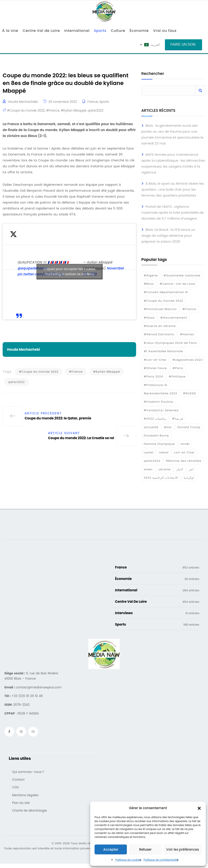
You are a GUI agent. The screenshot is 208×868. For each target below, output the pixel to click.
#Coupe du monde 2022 (26, 115)
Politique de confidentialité (161, 860)
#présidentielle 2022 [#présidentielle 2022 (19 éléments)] (161, 393)
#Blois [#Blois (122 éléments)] (149, 284)
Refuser (145, 849)
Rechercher (153, 74)
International (77, 31)
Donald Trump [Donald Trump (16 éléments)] (189, 427)
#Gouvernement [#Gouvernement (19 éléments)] (174, 318)
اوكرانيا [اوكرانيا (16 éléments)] (189, 478)
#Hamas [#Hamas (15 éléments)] (187, 334)
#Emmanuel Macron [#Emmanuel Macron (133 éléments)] (160, 309)
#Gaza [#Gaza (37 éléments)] (149, 318)
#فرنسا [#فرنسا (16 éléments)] (178, 419)
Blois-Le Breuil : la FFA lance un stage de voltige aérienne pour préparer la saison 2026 (168, 235)
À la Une (10, 31)
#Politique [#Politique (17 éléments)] (177, 376)
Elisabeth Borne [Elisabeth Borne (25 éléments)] (156, 436)
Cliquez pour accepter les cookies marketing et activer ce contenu (69, 276)
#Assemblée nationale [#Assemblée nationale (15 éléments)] (182, 275)
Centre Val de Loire (41, 31)
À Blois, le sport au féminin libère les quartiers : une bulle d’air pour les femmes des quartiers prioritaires (173, 189)
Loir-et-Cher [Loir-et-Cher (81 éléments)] (184, 452)
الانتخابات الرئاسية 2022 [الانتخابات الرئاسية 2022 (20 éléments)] (161, 478)
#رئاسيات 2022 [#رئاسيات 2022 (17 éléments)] (155, 419)
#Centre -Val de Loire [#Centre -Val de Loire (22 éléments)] (177, 284)
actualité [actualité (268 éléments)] (151, 427)
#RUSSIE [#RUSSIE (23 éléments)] (190, 393)
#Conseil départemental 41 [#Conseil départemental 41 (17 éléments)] (166, 292)
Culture (118, 31)
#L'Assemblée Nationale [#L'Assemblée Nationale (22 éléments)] (163, 351)
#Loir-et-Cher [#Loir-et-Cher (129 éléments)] (155, 360)
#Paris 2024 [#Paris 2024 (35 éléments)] (153, 376)
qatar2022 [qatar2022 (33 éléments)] (152, 461)
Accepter (111, 849)
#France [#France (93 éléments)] (189, 309)
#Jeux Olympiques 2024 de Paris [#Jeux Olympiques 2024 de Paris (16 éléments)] (170, 343)
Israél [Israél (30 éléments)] (185, 444)
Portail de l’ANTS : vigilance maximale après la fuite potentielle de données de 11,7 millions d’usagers (173, 212)
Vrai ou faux (165, 31)
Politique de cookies (128, 860)
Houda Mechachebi (23, 106)
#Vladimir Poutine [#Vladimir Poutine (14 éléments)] (159, 402)
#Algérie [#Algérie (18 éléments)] (151, 275)
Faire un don (183, 44)
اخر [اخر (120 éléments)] (191, 469)
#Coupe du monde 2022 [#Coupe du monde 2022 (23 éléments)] (163, 301)
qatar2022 (96, 115)
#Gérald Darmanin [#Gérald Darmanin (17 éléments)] (159, 334)
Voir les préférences (183, 849)
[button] (199, 808)
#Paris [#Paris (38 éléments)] (178, 368)
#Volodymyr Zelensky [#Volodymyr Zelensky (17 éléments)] (161, 410)
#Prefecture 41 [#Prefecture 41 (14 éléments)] (156, 385)
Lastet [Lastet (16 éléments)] (149, 452)
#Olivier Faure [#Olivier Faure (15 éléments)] (155, 368)
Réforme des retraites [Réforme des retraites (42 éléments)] (184, 461)
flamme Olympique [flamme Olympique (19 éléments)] (159, 444)
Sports (100, 31)
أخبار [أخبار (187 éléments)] (180, 469)
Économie (139, 31)
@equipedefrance (33, 273)
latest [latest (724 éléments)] (164, 452)
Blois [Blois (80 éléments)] (168, 427)
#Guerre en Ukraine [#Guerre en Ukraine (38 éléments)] (160, 326)
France (93, 106)
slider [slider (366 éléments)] (148, 469)
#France (53, 115)
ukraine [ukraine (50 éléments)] (165, 469)
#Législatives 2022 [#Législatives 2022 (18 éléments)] (187, 360)
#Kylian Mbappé (73, 115)
